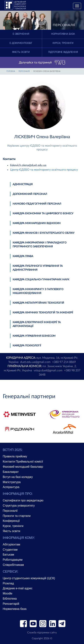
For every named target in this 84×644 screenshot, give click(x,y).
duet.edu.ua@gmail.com (35, 362)
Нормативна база (63, 34)
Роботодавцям (13, 560)
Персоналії (24, 71)
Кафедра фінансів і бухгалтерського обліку (44, 233)
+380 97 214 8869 (64, 362)
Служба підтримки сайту (42, 633)
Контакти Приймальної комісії (23, 462)
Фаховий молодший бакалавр (23, 467)
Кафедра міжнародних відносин (37, 223)
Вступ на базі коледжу (18, 477)
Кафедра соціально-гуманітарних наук (41, 280)
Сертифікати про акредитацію (23, 500)
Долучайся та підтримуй (42, 63)
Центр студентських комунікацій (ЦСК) (29, 578)
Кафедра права (23, 256)
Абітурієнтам (11, 544)
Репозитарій (11, 604)
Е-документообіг (21, 43)
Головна (11, 71)
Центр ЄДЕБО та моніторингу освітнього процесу (44, 170)
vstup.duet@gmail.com (48, 370)
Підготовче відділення (63, 52)
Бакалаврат (11, 472)
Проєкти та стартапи (17, 516)
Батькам (8, 555)
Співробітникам (13, 565)
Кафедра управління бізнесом (34, 336)
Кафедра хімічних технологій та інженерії (43, 313)
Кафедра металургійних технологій (38, 303)
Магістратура (12, 482)
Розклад (8, 583)
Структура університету (19, 506)
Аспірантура (11, 487)
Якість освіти (21, 52)
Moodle (8, 593)
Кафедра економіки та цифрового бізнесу (43, 214)
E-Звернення (21, 34)
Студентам (10, 550)
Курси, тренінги (63, 43)
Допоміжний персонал (30, 194)
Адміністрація (23, 184)
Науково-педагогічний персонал (37, 204)
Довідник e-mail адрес (18, 588)
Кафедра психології (27, 346)
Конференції (11, 521)
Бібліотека (10, 599)
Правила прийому (15, 456)
